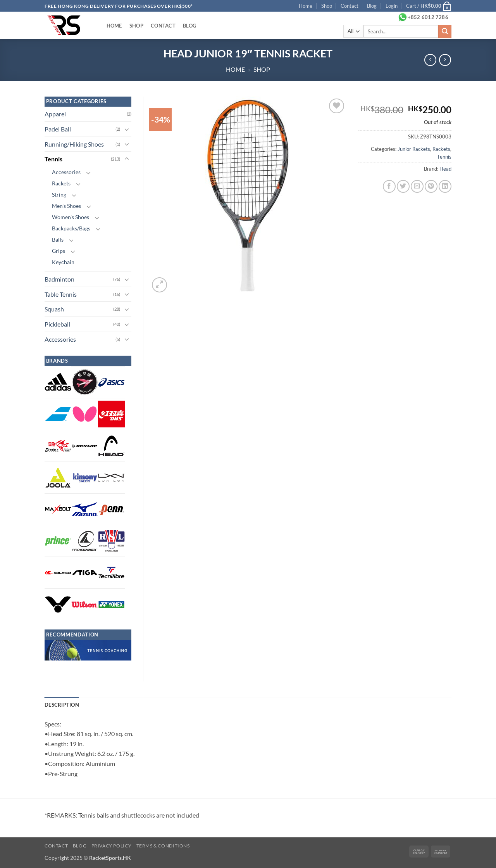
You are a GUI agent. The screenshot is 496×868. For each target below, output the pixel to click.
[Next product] (430, 60)
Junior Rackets (414, 149)
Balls (58, 239)
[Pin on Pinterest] (431, 186)
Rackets (441, 149)
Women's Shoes (71, 217)
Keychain (63, 262)
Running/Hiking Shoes (74, 144)
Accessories (66, 172)
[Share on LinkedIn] (445, 186)
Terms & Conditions (163, 846)
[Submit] (445, 31)
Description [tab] (62, 705)
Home (306, 6)
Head (445, 169)
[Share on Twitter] (403, 186)
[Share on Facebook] (389, 186)
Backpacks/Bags (71, 228)
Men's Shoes (66, 206)
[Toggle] (127, 129)
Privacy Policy (112, 846)
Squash (54, 309)
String (59, 195)
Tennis (444, 157)
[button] (392, 6)
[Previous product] (445, 60)
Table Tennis (61, 294)
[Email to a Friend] (417, 186)
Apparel (55, 114)
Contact (350, 6)
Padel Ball (58, 129)
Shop (327, 6)
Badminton (59, 279)
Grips (59, 251)
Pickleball (57, 324)
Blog (372, 6)
